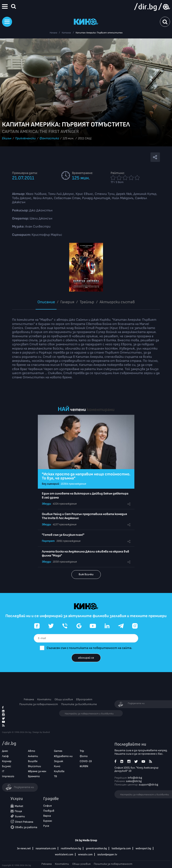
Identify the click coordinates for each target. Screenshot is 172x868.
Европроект (84, 699)
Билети (20, 816)
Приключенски (25, 138)
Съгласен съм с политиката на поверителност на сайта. (89, 648)
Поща (18, 811)
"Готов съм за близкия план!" (63, 535)
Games (58, 751)
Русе (46, 826)
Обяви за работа (26, 827)
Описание (46, 302)
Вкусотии (35, 766)
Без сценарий (50, 484)
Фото (84, 756)
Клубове (59, 771)
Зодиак (59, 761)
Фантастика (49, 138)
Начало (53, 33)
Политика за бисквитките (79, 704)
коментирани (101, 410)
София (47, 806)
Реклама (29, 699)
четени (78, 410)
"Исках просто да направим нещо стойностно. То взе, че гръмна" (86, 476)
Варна (47, 816)
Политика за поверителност (39, 704)
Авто (32, 751)
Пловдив (49, 811)
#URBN (84, 766)
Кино (57, 766)
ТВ (55, 776)
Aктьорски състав (117, 302)
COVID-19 (86, 761)
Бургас (48, 821)
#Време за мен (37, 771)
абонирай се (86, 658)
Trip (82, 751)
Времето (34, 776)
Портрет (48, 541)
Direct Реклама (24, 822)
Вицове (33, 761)
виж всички (86, 574)
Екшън (7, 138)
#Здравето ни (63, 756)
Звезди (46, 504)
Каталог (66, 33)
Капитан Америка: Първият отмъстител (99, 33)
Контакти (44, 699)
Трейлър (87, 302)
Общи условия (64, 699)
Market (19, 806)
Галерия (67, 302)
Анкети (33, 756)
